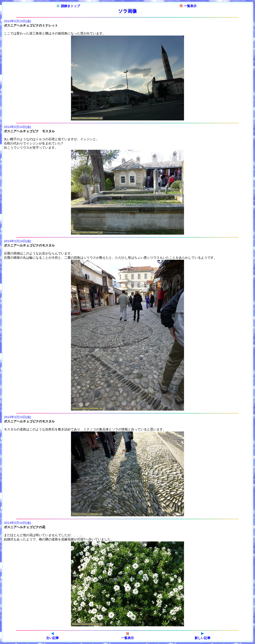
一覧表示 (188, 6)
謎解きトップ (68, 6)
